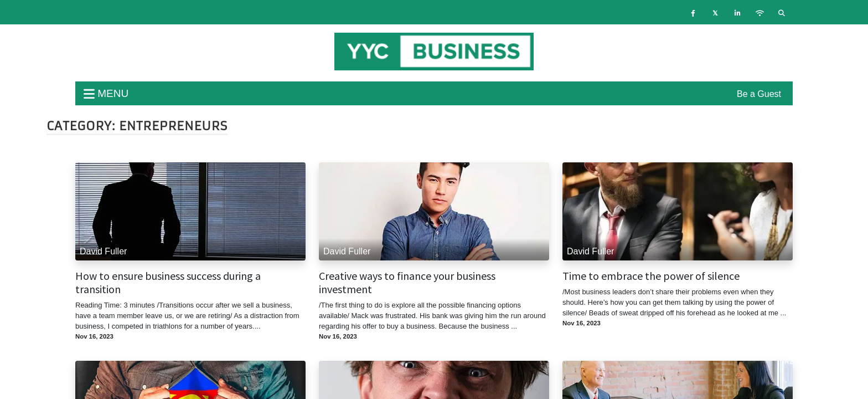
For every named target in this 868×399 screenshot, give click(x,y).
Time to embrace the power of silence (651, 276)
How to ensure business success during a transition (168, 283)
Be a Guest (759, 94)
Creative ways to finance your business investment (407, 283)
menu (106, 93)
